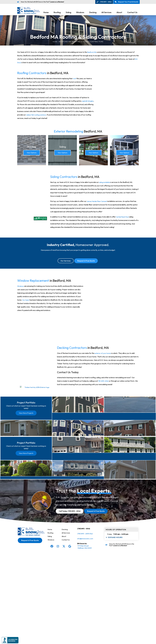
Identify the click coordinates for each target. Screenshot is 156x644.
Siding (68, 13)
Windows (80, 13)
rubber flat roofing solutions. (37, 116)
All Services (106, 13)
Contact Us (132, 13)
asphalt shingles (88, 102)
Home (46, 13)
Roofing (57, 13)
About (119, 13)
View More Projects (26, 450)
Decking (93, 13)
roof (74, 79)
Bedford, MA (92, 53)
